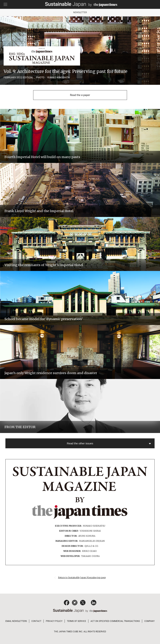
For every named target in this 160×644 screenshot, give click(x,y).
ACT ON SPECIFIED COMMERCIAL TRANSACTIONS (115, 621)
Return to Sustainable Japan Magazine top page (82, 577)
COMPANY (149, 621)
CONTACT (36, 621)
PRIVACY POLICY (54, 621)
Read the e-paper (80, 95)
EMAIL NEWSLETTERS (16, 621)
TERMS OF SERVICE (76, 621)
